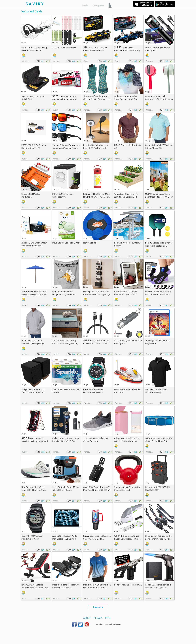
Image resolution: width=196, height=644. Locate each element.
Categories (98, 5)
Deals (85, 5)
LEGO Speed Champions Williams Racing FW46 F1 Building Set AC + (127, 50)
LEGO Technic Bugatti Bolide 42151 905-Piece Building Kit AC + (95, 50)
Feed (108, 618)
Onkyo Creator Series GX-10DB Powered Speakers (33, 391)
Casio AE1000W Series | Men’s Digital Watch (32, 537)
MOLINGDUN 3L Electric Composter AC (63, 195)
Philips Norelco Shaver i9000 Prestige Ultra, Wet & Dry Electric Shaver (65, 441)
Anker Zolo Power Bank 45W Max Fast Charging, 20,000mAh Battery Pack (97, 490)
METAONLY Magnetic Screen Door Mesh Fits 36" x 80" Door (159, 195)
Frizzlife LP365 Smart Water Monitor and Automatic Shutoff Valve (34, 246)
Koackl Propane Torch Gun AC (128, 585)
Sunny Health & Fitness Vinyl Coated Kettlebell (127, 488)
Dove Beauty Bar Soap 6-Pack (66, 243)
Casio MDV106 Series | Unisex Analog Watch (94, 391)
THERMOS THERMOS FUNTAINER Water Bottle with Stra (96, 197)
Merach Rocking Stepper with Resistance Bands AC (66, 586)
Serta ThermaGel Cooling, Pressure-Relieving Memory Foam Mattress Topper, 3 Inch (66, 343)
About (87, 618)
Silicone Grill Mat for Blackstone (31, 195)
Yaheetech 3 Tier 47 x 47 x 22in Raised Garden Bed (126, 195)
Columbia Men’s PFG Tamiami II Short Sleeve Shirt (159, 146)
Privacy (98, 618)
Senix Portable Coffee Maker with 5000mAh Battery (66, 488)
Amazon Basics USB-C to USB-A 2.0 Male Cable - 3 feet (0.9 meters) (97, 343)
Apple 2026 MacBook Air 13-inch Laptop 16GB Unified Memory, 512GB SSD (65, 539)
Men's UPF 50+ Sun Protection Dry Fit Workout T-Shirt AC (97, 586)
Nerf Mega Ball (90, 243)
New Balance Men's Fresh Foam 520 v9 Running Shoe (34, 488)
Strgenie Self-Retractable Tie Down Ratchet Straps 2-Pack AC (158, 539)
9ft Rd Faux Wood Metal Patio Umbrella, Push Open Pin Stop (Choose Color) (35, 295)
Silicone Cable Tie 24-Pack (64, 47)
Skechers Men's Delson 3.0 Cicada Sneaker (96, 440)
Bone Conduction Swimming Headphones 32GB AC (34, 49)
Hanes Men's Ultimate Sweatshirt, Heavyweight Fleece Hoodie (33, 343)
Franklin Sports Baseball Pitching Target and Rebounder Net (35, 441)
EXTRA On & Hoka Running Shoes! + (34, 146)
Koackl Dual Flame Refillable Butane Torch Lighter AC (158, 586)
